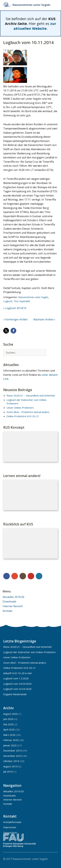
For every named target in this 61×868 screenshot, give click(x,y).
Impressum (10, 827)
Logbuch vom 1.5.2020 (16, 678)
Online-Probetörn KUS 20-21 (23, 416)
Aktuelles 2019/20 (13, 597)
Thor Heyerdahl (22, 301)
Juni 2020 (8, 719)
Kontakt (7, 611)
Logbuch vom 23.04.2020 (17, 689)
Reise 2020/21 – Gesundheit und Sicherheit (31, 395)
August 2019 (10, 766)
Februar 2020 (11, 740)
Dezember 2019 (13, 751)
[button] (6, 331)
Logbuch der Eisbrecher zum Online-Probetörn (29, 652)
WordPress (39, 576)
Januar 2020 (10, 745)
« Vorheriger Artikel (15, 319)
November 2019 (13, 756)
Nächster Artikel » (44, 319)
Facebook (7, 576)
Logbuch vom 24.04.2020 (17, 684)
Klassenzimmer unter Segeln (31, 5)
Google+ (15, 576)
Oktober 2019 (11, 761)
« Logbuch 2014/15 (15, 308)
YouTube (31, 576)
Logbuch (8, 301)
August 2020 (10, 714)
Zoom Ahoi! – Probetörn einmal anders (28, 412)
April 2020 (9, 729)
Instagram (23, 576)
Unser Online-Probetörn (20, 408)
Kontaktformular (12, 822)
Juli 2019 (8, 772)
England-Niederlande (15, 694)
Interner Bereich (13, 606)
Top (54, 859)
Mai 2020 (8, 724)
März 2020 (9, 735)
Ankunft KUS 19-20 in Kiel (17, 673)
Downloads (9, 601)
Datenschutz (10, 833)
